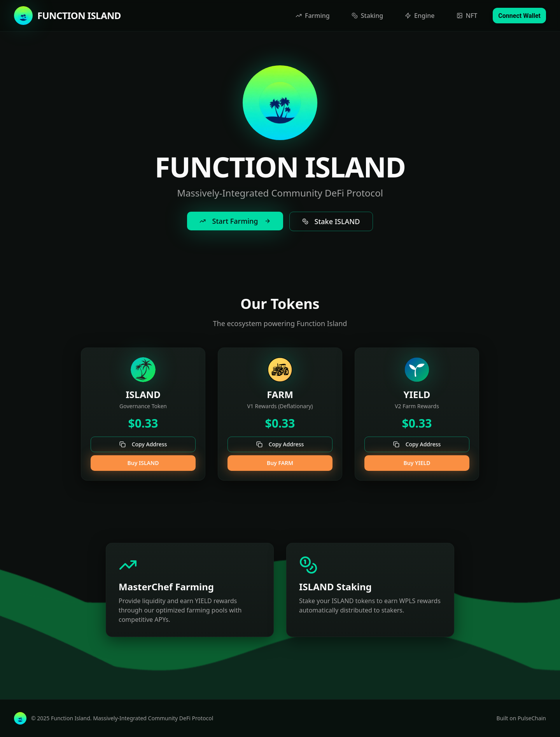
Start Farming (235, 221)
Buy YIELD (417, 463)
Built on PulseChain (521, 718)
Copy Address (143, 444)
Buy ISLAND (143, 463)
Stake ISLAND (331, 221)
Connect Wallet (519, 16)
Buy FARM (280, 463)
